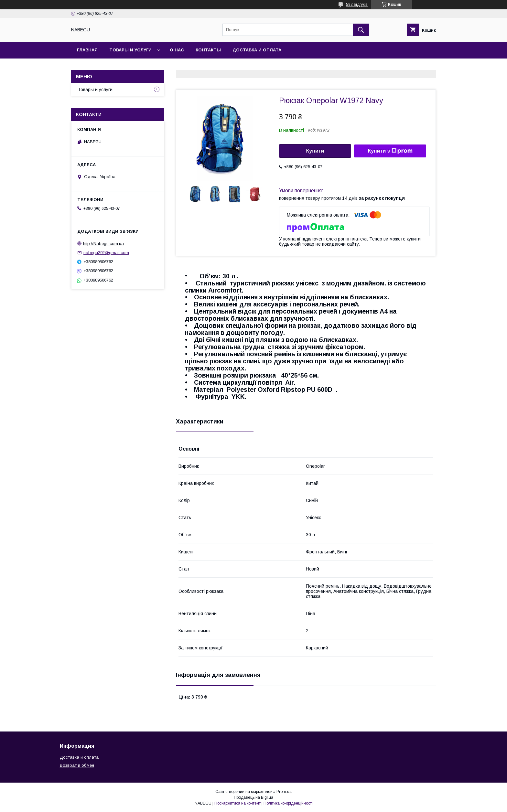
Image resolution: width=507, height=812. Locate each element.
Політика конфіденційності (288, 803)
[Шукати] (361, 30)
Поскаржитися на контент (237, 803)
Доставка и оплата (257, 50)
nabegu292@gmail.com (106, 253)
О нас (177, 50)
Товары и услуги (130, 50)
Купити (315, 151)
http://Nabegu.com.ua (103, 243)
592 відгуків (357, 5)
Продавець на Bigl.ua (253, 797)
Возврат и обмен (77, 765)
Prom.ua (284, 792)
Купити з (390, 151)
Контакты (208, 50)
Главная (87, 50)
